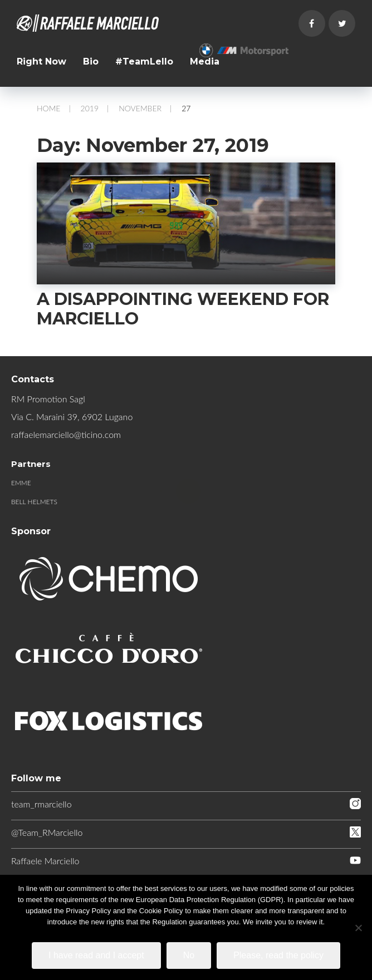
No (189, 955)
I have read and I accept (96, 955)
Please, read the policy (278, 955)
